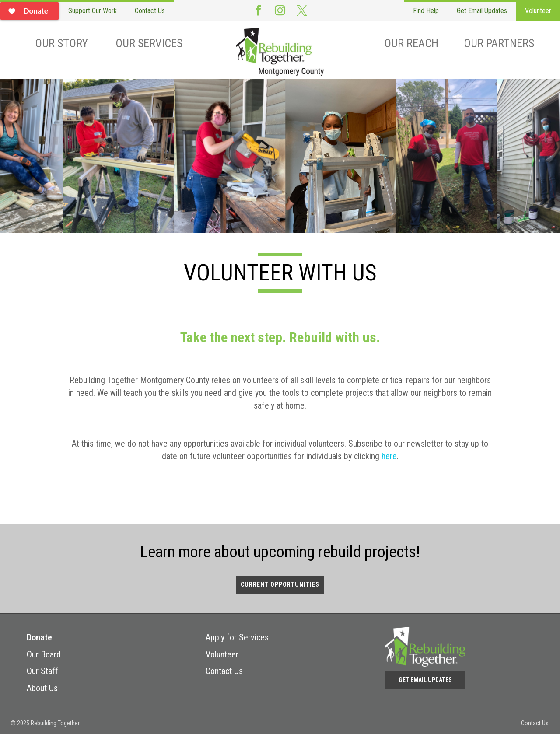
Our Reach (411, 43)
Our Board (44, 654)
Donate (39, 637)
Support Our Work (93, 11)
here (389, 456)
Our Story (61, 43)
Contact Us (150, 11)
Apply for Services (237, 637)
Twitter (302, 10)
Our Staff (42, 671)
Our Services (149, 43)
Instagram (280, 10)
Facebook (258, 10)
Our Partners (499, 43)
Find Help (426, 11)
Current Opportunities (280, 584)
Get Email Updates (482, 11)
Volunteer (538, 11)
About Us (42, 688)
